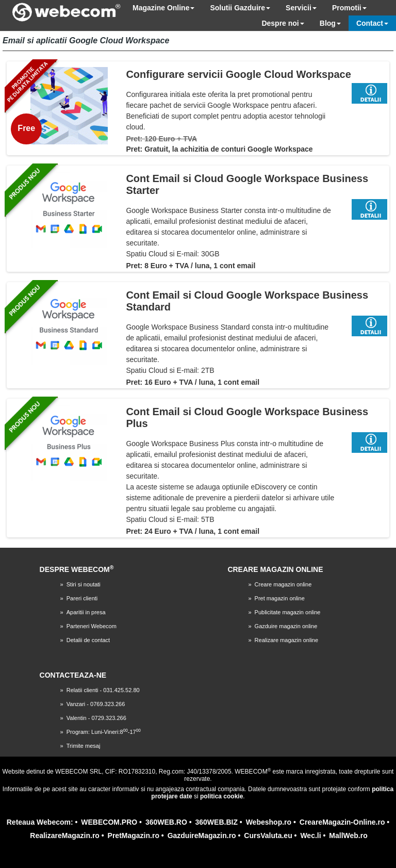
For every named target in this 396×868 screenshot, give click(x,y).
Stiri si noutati (84, 584)
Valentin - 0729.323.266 (96, 718)
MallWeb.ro (348, 836)
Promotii (349, 8)
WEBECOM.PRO (109, 822)
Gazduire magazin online (286, 626)
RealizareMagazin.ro (65, 836)
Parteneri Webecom (92, 626)
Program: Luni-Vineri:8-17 (104, 732)
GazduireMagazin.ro (202, 836)
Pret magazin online (280, 598)
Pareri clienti (82, 598)
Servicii (301, 8)
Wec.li (310, 836)
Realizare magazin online (287, 640)
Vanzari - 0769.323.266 (96, 704)
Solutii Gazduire (240, 8)
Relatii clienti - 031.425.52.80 (103, 690)
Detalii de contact (88, 640)
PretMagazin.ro (134, 836)
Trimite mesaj (84, 746)
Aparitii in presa (86, 612)
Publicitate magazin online (288, 612)
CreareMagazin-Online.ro (342, 822)
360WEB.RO (166, 822)
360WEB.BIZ (217, 822)
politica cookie (221, 796)
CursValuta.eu (268, 836)
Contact (372, 23)
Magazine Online (163, 8)
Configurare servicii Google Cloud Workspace (238, 74)
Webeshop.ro (269, 822)
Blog (330, 23)
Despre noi (283, 23)
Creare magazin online (283, 584)
